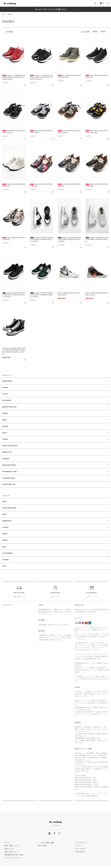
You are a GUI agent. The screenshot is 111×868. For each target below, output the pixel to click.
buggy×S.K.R (6, 447)
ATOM (44, 834)
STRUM (4, 435)
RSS (39, 834)
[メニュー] (108, 3)
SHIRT (4, 506)
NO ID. (4, 429)
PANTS (4, 525)
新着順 (103, 32)
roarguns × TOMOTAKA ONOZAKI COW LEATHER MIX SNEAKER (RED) (14, 77)
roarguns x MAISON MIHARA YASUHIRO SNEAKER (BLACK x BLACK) (14, 295)
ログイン (76, 834)
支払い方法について (9, 840)
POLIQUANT (6, 399)
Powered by (55, 863)
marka (4, 417)
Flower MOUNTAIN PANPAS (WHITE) (13, 239)
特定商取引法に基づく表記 (12, 843)
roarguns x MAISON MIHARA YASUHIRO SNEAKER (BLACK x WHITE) (42, 240)
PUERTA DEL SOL (7, 478)
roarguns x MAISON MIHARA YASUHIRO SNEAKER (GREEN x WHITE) (42, 295)
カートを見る (78, 837)
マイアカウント (79, 831)
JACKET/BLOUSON (8, 500)
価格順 (95, 32)
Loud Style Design (7, 472)
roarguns (5, 387)
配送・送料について (9, 834)
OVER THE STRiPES (8, 441)
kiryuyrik (4, 423)
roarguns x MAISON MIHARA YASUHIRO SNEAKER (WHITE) (97, 240)
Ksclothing (72, 9)
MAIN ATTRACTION (8, 405)
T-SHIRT (5, 519)
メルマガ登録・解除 (45, 831)
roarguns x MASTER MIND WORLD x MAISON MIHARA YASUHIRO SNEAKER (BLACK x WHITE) (14, 351)
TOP (4, 14)
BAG (4, 537)
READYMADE (6, 381)
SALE (4, 555)
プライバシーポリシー (10, 846)
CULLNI (4, 393)
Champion (5, 454)
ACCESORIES (6, 543)
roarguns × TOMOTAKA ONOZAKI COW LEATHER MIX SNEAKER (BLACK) (41, 77)
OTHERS (5, 549)
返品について (7, 837)
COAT (4, 494)
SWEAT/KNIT (6, 513)
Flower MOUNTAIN (8, 460)
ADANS (4, 411)
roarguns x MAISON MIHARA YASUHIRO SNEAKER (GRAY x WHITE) (69, 240)
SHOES (11, 14)
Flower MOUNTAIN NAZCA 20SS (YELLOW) (97, 132)
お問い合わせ (78, 840)
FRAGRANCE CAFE (8, 466)
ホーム (5, 831)
